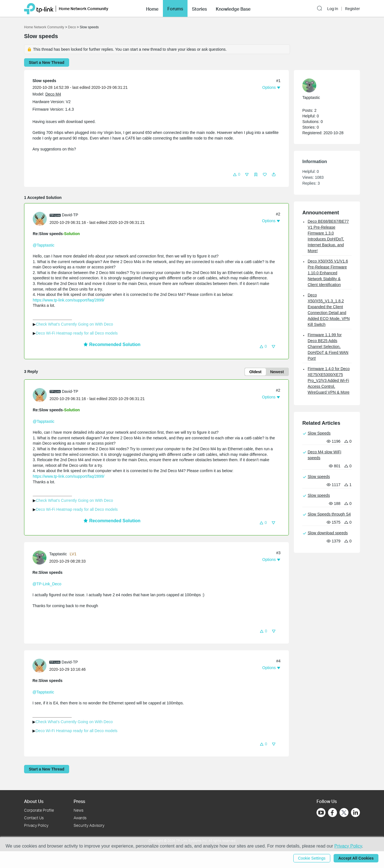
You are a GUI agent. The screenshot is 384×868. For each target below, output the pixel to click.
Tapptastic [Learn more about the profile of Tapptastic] (58, 554)
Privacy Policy (36, 825)
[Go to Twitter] (344, 813)
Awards (80, 818)
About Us (34, 801)
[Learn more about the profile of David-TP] (41, 219)
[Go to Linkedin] (355, 813)
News (79, 810)
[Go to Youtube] (321, 813)
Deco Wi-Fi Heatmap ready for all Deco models (77, 333)
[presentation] (40, 219)
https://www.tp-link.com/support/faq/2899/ (69, 300)
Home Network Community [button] (84, 9)
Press (79, 801)
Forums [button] (175, 9)
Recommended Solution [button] (112, 344)
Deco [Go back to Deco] (72, 27)
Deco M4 (53, 94)
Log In (333, 9)
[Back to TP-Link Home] (39, 8)
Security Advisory (89, 825)
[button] (152, 8)
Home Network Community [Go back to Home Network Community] (44, 27)
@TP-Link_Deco (47, 584)
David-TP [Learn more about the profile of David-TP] (70, 215)
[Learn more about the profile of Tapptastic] (41, 557)
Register (353, 9)
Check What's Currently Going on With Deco (74, 324)
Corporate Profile (39, 810)
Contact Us (34, 818)
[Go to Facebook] (333, 813)
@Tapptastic (44, 245)
